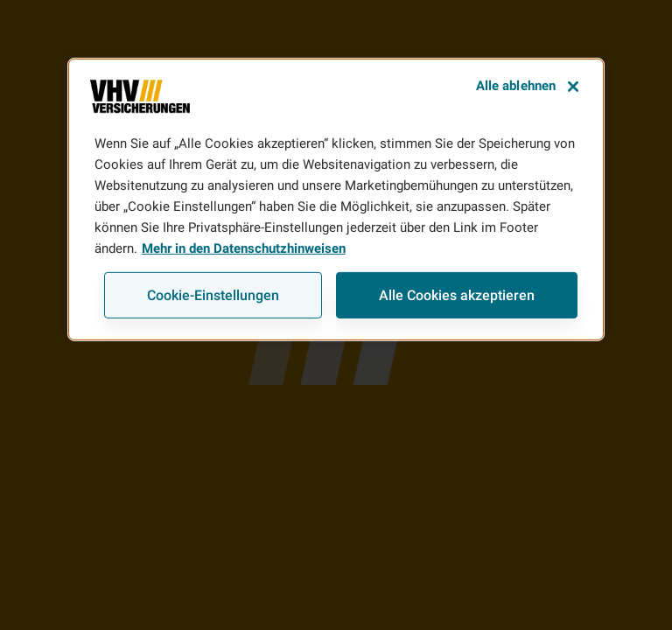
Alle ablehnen (516, 86)
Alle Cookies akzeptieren (457, 295)
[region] (336, 199)
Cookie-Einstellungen (213, 295)
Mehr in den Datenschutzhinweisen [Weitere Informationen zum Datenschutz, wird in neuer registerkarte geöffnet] (244, 248)
